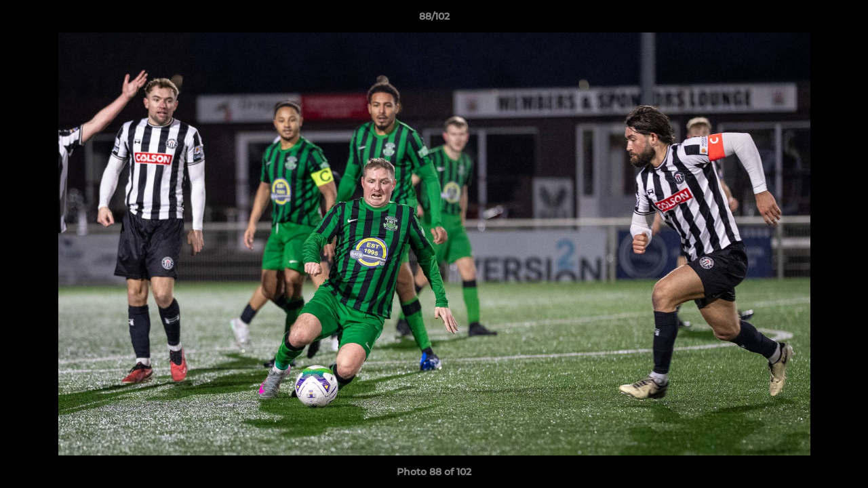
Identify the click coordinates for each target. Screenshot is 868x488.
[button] (844, 20)
